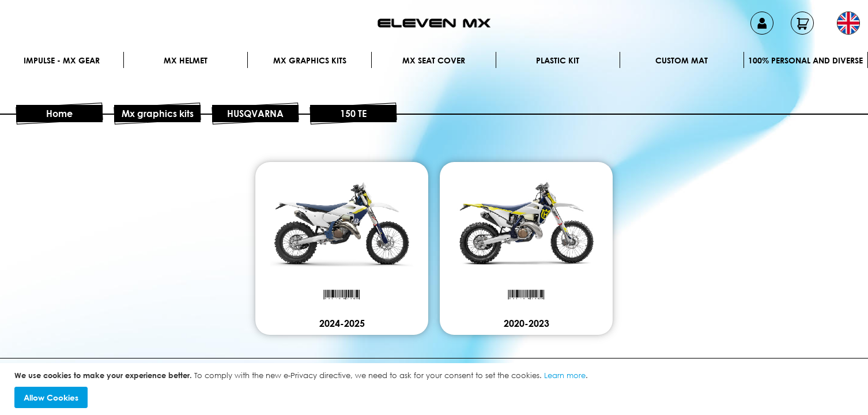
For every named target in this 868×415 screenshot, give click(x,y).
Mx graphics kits (310, 60)
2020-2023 (527, 323)
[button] (848, 23)
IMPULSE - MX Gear (62, 60)
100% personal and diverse (805, 60)
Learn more (565, 375)
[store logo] (434, 23)
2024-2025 (342, 323)
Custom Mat (682, 60)
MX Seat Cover (434, 60)
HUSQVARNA (255, 114)
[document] (435, 389)
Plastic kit (558, 60)
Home (59, 114)
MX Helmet (186, 60)
